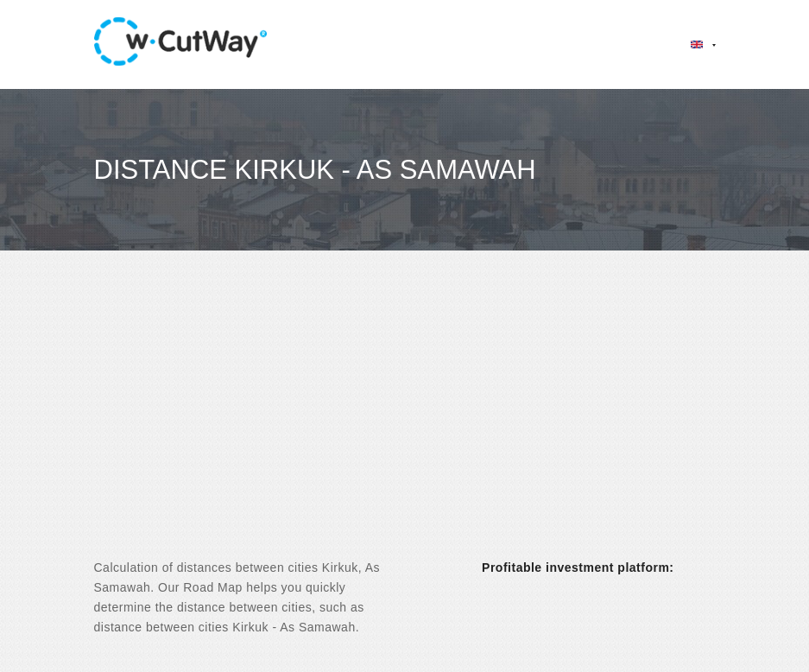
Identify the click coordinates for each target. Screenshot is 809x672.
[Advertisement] (404, 420)
